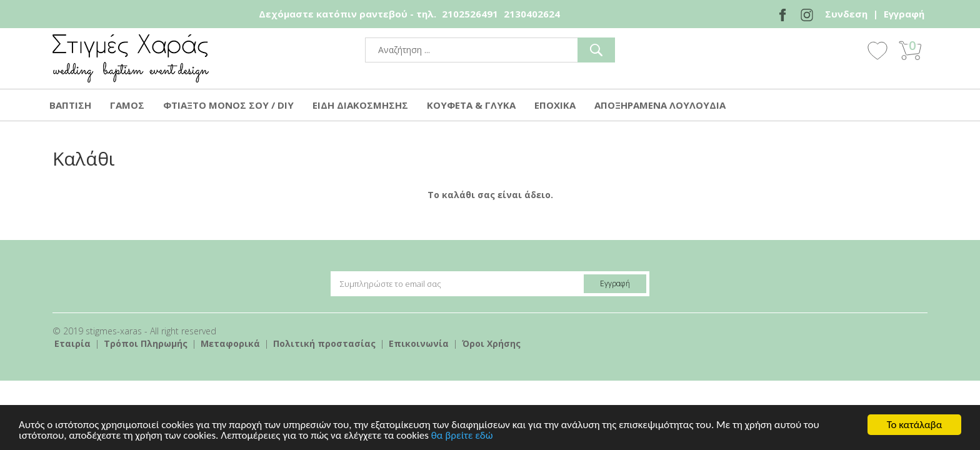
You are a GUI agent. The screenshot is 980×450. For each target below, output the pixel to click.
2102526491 (470, 14)
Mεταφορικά (230, 343)
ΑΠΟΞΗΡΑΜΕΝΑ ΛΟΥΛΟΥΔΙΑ (660, 105)
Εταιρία (72, 343)
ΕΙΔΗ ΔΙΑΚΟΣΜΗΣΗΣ (360, 105)
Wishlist (877, 50)
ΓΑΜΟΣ (127, 105)
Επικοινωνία (419, 343)
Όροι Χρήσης (491, 343)
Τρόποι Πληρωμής (146, 343)
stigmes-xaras (131, 58)
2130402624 (532, 14)
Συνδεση (846, 14)
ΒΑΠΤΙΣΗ (70, 105)
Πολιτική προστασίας (324, 343)
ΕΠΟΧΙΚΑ (555, 105)
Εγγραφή (904, 14)
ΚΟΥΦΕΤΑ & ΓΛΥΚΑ (471, 105)
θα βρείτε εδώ (462, 437)
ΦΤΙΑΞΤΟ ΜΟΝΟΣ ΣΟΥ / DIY (228, 105)
